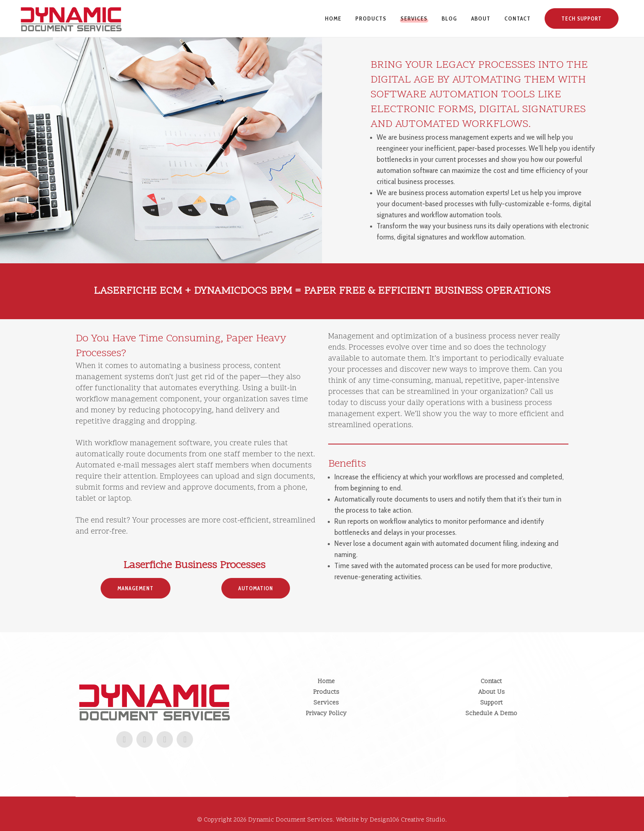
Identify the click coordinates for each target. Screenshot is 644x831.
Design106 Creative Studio (407, 820)
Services (326, 703)
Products (326, 692)
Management (136, 588)
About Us (491, 692)
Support (491, 703)
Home (326, 682)
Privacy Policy (326, 714)
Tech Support (582, 18)
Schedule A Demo (491, 714)
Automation (256, 588)
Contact (491, 682)
